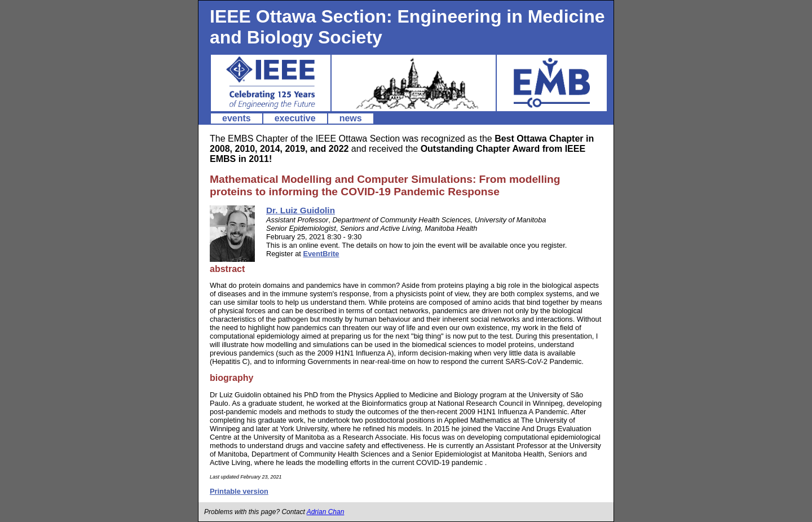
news (351, 118)
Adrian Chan (326, 512)
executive (295, 118)
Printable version (239, 491)
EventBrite (321, 254)
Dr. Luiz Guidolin (301, 210)
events (237, 118)
